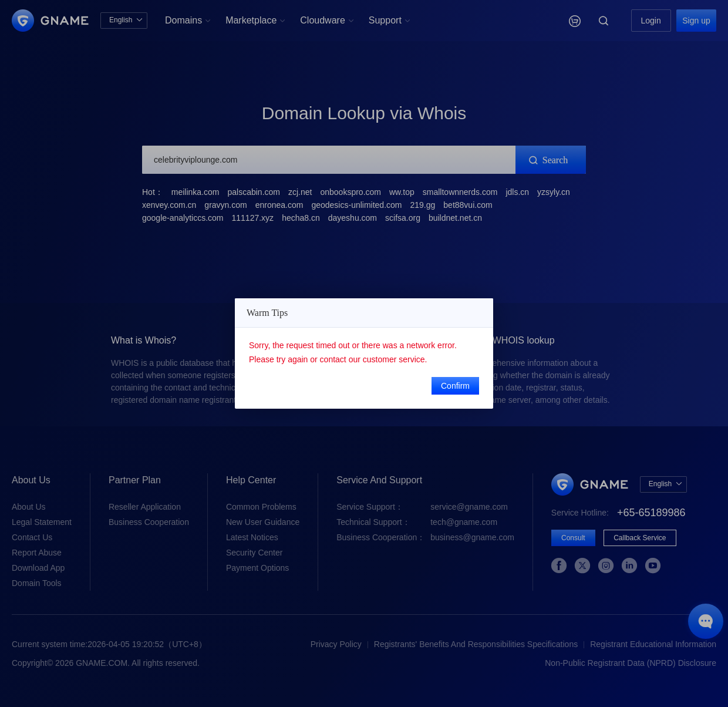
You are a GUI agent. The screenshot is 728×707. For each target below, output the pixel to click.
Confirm (455, 386)
